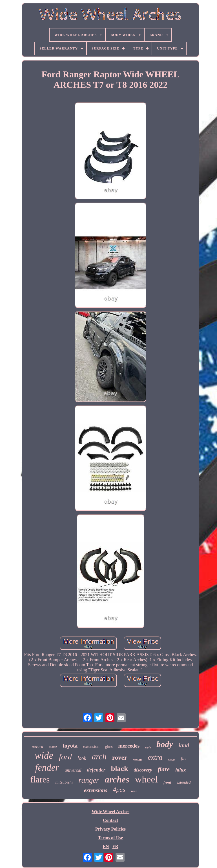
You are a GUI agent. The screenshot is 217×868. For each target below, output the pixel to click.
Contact (110, 820)
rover (120, 758)
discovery (143, 770)
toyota (70, 746)
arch (99, 757)
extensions (96, 790)
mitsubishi (64, 782)
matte (53, 747)
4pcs (119, 790)
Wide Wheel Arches (110, 812)
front (167, 782)
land (184, 745)
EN (106, 846)
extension (91, 746)
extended (184, 782)
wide (44, 756)
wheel (146, 779)
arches (117, 779)
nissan (172, 760)
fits (184, 759)
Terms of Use (110, 838)
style (148, 747)
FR (115, 846)
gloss (109, 747)
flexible (138, 760)
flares (40, 780)
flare (164, 769)
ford (65, 757)
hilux (181, 770)
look (82, 758)
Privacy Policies (110, 829)
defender (96, 770)
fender (47, 768)
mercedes (129, 746)
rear (134, 791)
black (120, 769)
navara (37, 747)
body (165, 744)
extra (155, 757)
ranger (89, 780)
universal (73, 770)
